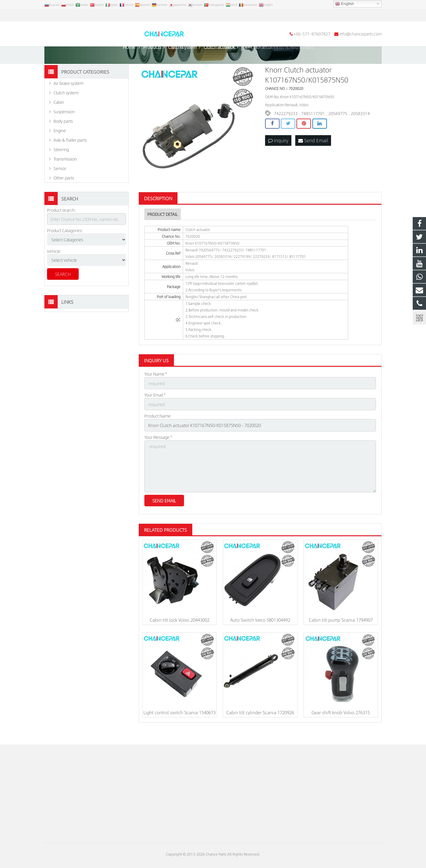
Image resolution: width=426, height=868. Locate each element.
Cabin (59, 118)
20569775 (338, 129)
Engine (60, 146)
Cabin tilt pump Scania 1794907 (341, 632)
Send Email (313, 156)
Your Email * (155, 410)
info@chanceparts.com (115, 15)
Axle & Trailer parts (70, 156)
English (344, 4)
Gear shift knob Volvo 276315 (341, 724)
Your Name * (156, 390)
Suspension (64, 127)
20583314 (360, 129)
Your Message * (158, 451)
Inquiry (278, 156)
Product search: (62, 226)
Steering (61, 165)
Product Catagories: (65, 246)
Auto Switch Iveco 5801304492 (260, 632)
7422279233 (286, 129)
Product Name (158, 431)
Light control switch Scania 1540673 (180, 724)
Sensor (60, 184)
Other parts (64, 194)
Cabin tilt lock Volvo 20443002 (180, 632)
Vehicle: (54, 267)
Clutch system (66, 109)
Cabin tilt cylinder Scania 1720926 (260, 724)
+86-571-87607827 (67, 15)
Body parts (63, 137)
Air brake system (68, 99)
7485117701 (313, 129)
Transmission (65, 175)
